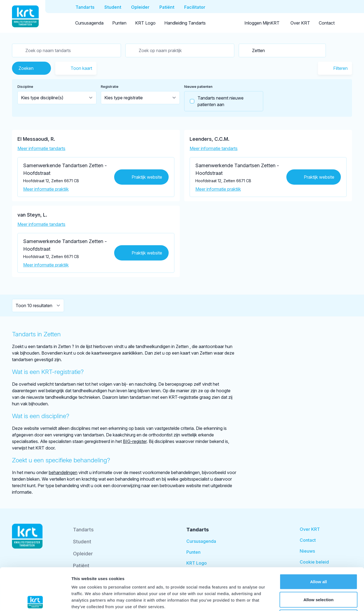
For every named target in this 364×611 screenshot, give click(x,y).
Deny (318, 575)
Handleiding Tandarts (185, 23)
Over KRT (300, 23)
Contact (327, 23)
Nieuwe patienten (198, 87)
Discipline (25, 87)
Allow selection (319, 557)
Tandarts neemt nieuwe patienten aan (214, 101)
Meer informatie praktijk (46, 189)
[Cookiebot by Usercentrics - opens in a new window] (35, 600)
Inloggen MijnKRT (262, 23)
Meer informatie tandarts (41, 148)
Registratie (110, 87)
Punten (119, 23)
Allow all (318, 539)
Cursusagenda (89, 23)
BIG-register (135, 441)
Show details (286, 600)
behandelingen (63, 472)
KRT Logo (145, 23)
